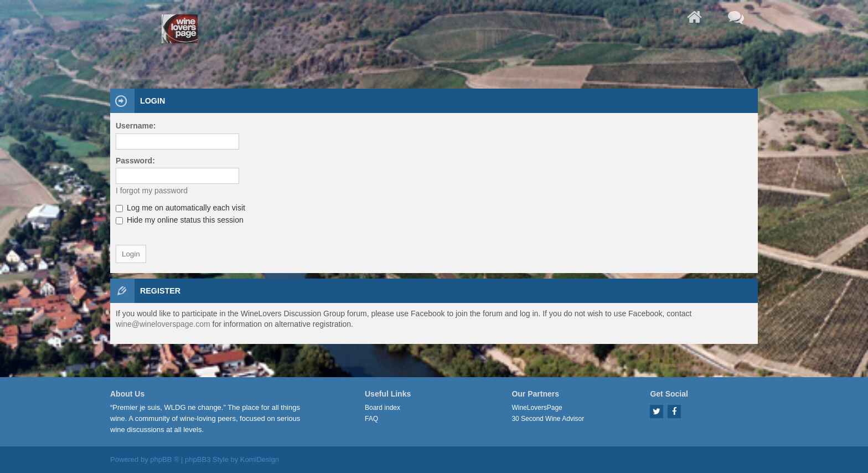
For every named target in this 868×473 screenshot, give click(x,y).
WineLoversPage (537, 408)
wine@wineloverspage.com (163, 324)
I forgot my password (152, 191)
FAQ (371, 419)
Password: (135, 161)
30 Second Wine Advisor (548, 419)
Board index (383, 408)
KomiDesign (260, 459)
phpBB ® (164, 459)
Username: (136, 126)
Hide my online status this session (180, 220)
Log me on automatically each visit (180, 208)
